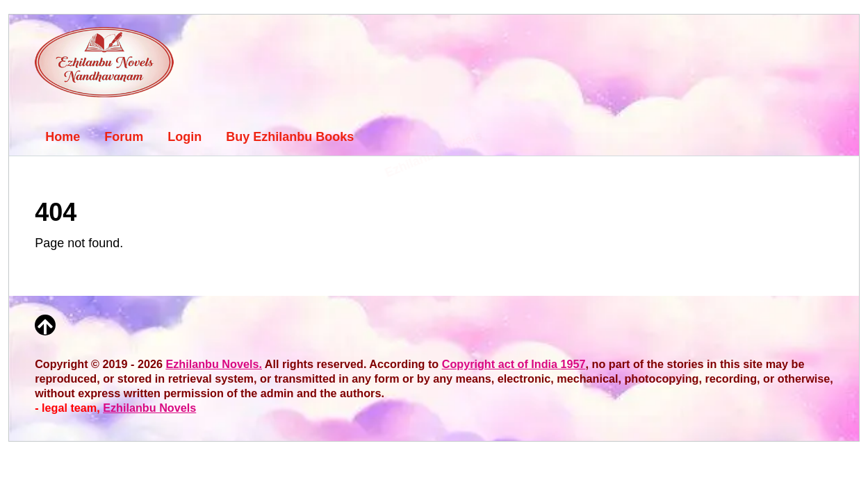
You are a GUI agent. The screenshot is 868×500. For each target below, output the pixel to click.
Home (63, 137)
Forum (124, 137)
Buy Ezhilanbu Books (290, 137)
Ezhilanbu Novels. (214, 364)
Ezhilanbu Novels (149, 408)
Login (185, 137)
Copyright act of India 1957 (514, 364)
